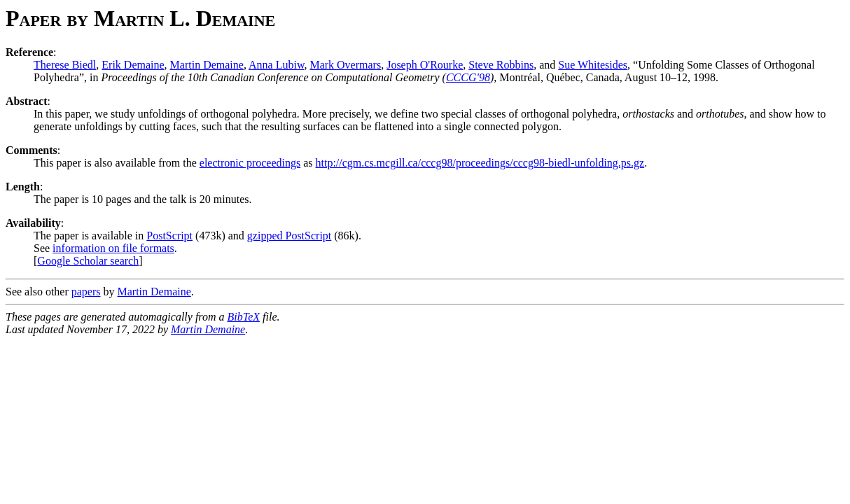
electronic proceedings (250, 163)
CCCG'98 (468, 77)
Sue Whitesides (593, 65)
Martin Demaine (207, 65)
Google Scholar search (88, 261)
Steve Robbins (501, 65)
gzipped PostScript (289, 236)
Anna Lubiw (276, 65)
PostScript (169, 236)
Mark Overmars (345, 65)
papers (86, 292)
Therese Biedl (65, 65)
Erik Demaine (133, 65)
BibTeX (244, 317)
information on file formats (113, 248)
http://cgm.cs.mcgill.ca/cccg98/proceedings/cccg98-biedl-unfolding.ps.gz (480, 163)
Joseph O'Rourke (425, 65)
